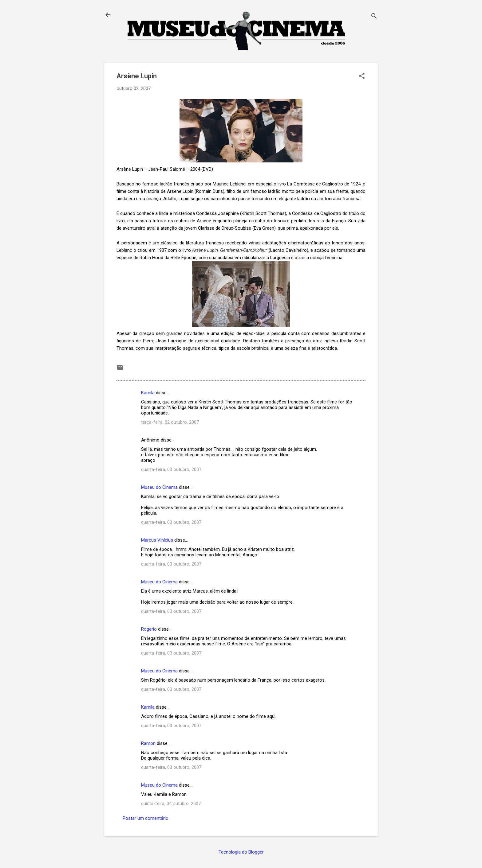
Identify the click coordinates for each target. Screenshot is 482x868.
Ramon (148, 743)
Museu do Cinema (159, 487)
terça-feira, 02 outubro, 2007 (170, 422)
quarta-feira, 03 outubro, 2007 (171, 469)
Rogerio (149, 629)
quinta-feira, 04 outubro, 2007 (171, 804)
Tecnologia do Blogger (241, 852)
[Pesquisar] (374, 17)
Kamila (148, 393)
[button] (362, 76)
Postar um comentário (146, 818)
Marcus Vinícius (157, 540)
